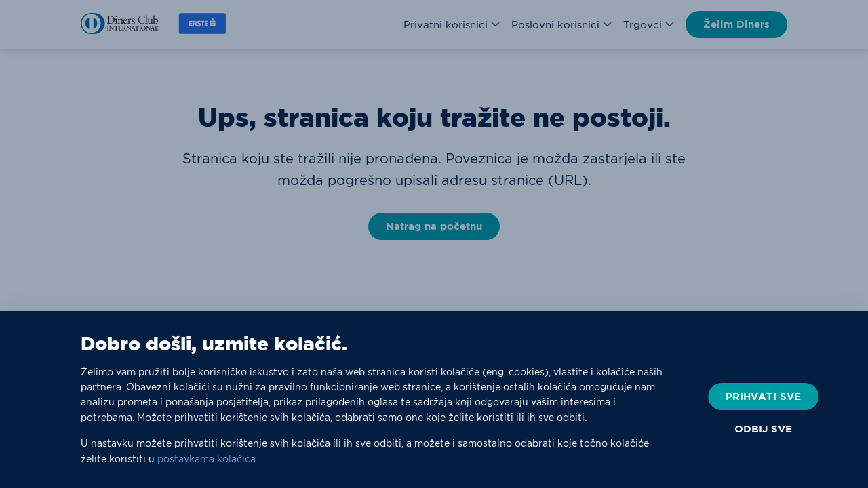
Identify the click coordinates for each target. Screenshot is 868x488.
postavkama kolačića (206, 459)
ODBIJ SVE (763, 429)
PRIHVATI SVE (763, 396)
